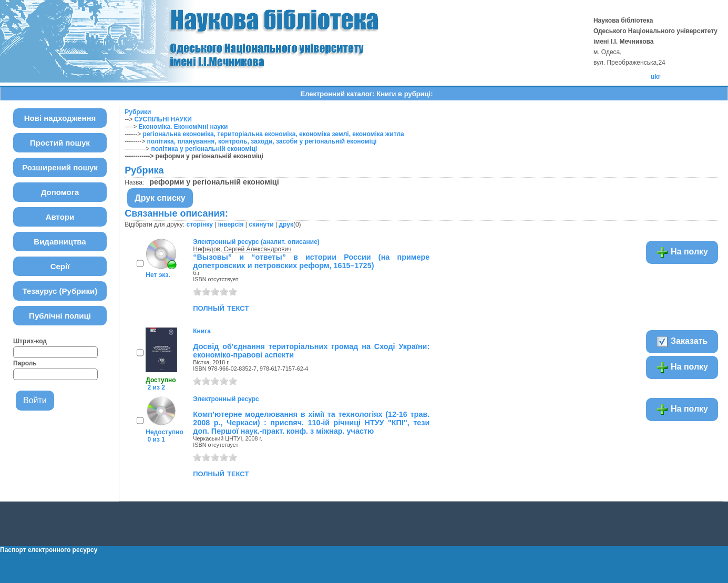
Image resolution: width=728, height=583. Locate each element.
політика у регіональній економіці (204, 149)
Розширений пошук (60, 167)
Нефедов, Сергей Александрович (242, 249)
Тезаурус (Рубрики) (60, 291)
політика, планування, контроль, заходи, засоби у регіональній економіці (262, 141)
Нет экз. (158, 275)
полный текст (221, 308)
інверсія (231, 224)
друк (286, 224)
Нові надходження (60, 118)
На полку (682, 252)
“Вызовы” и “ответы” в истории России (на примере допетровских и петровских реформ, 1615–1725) (311, 261)
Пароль (25, 363)
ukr (656, 77)
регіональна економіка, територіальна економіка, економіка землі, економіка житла (274, 134)
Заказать (682, 342)
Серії (60, 266)
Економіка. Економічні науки (183, 127)
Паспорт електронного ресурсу (49, 550)
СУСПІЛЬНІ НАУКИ (163, 119)
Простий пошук (60, 143)
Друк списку (160, 198)
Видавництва (60, 242)
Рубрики (138, 112)
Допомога (60, 192)
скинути (261, 224)
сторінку (200, 224)
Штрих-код (30, 341)
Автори (60, 217)
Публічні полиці (60, 316)
